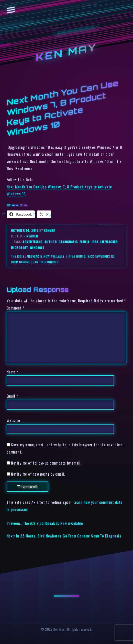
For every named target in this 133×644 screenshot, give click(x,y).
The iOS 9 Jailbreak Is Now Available (38, 256)
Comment (15, 308)
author (51, 242)
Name (12, 372)
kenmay (49, 230)
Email (12, 396)
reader (32, 236)
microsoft (20, 248)
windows (37, 248)
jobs (95, 242)
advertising (32, 242)
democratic (68, 242)
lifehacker (109, 242)
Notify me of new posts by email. (38, 474)
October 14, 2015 (25, 230)
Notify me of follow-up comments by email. (46, 463)
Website (13, 420)
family (85, 242)
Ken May (66, 52)
